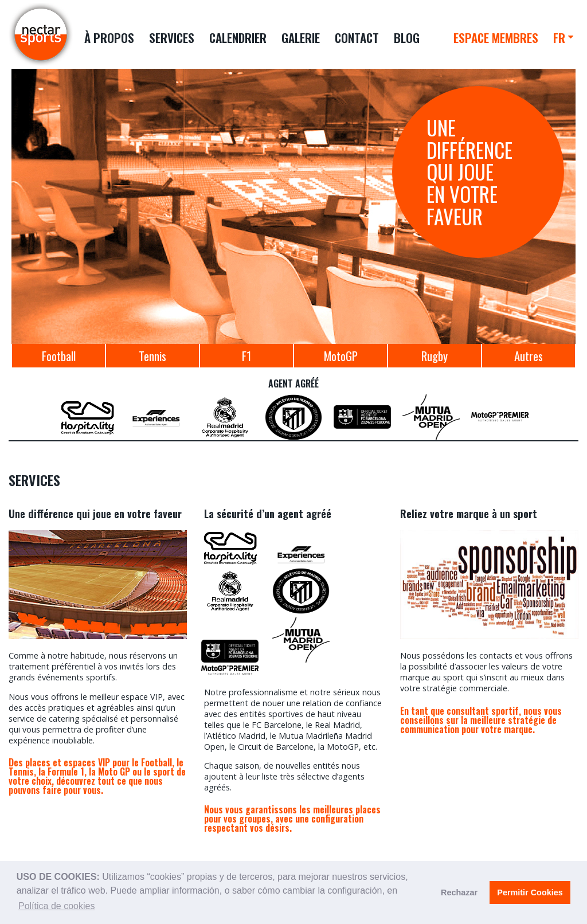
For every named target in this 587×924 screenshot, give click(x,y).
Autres (529, 356)
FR (559, 38)
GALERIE (301, 38)
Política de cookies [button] (56, 906)
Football (59, 356)
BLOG (407, 38)
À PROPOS (109, 38)
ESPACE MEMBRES (496, 38)
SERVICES (172, 38)
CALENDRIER (238, 38)
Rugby (435, 356)
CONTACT (357, 38)
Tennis (152, 356)
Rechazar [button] (459, 892)
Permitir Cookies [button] (530, 892)
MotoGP (341, 356)
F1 (246, 356)
